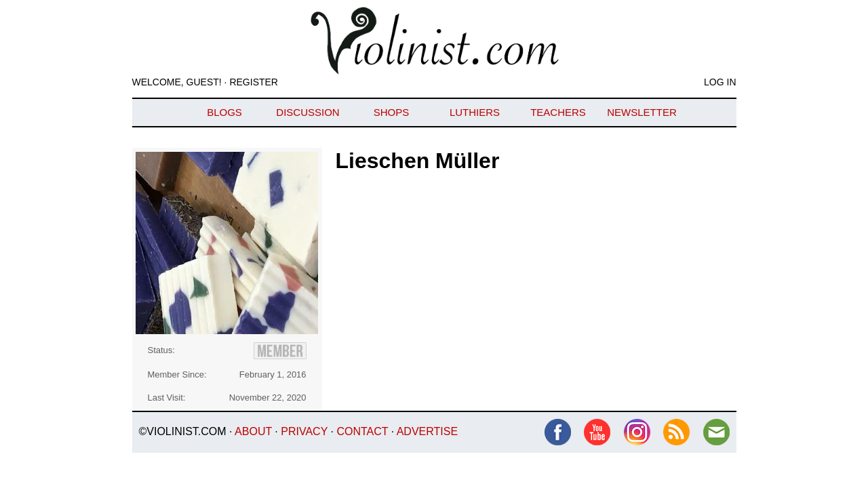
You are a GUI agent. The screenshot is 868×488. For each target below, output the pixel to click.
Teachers (558, 112)
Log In (720, 82)
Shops (392, 112)
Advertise (427, 431)
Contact (362, 431)
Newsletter (642, 112)
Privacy (304, 431)
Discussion (308, 112)
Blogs (224, 112)
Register (254, 82)
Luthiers (475, 112)
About (253, 431)
